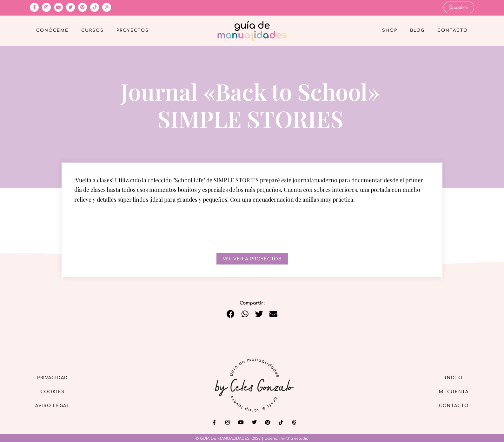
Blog (417, 30)
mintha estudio (294, 438)
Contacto (453, 30)
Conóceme (52, 30)
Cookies (55, 391)
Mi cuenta (451, 391)
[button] (231, 314)
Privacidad (55, 377)
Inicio (452, 377)
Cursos (93, 30)
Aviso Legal (55, 406)
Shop (390, 30)
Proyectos (133, 30)
